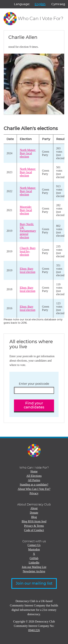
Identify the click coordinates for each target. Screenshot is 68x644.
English (40, 4)
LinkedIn (34, 563)
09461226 (34, 630)
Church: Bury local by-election (28, 251)
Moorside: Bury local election (26, 210)
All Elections (34, 476)
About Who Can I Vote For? (34, 489)
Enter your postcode (34, 384)
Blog (34, 517)
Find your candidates (34, 405)
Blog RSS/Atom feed (34, 521)
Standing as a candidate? (34, 485)
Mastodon (34, 549)
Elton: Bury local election (28, 270)
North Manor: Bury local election (28, 153)
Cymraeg (58, 4)
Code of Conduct (34, 530)
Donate (34, 513)
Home (34, 471)
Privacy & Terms (34, 526)
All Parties (34, 480)
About (34, 508)
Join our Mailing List (34, 567)
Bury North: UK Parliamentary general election (28, 231)
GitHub (34, 558)
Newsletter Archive (34, 571)
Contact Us (34, 545)
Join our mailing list (34, 583)
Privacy (34, 493)
